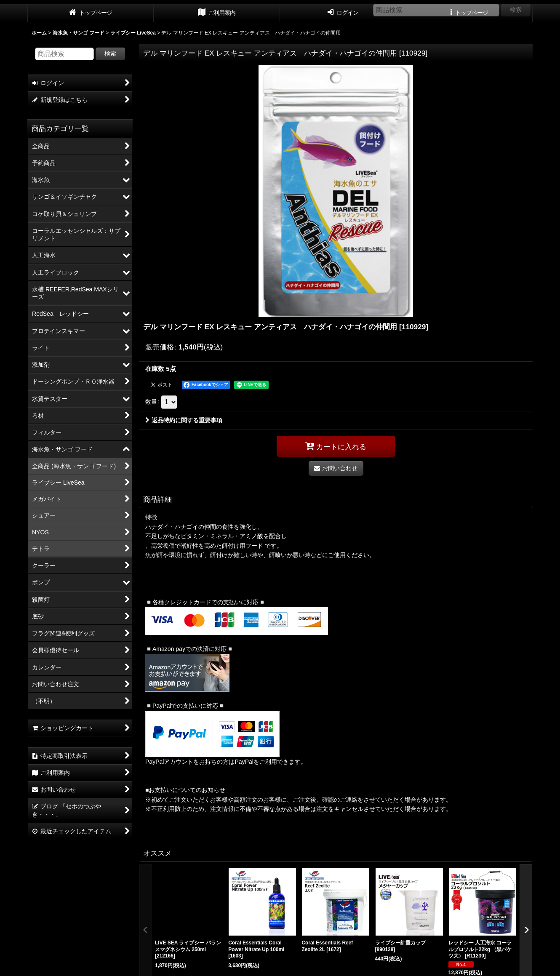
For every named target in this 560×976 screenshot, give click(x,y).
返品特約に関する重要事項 (184, 420)
